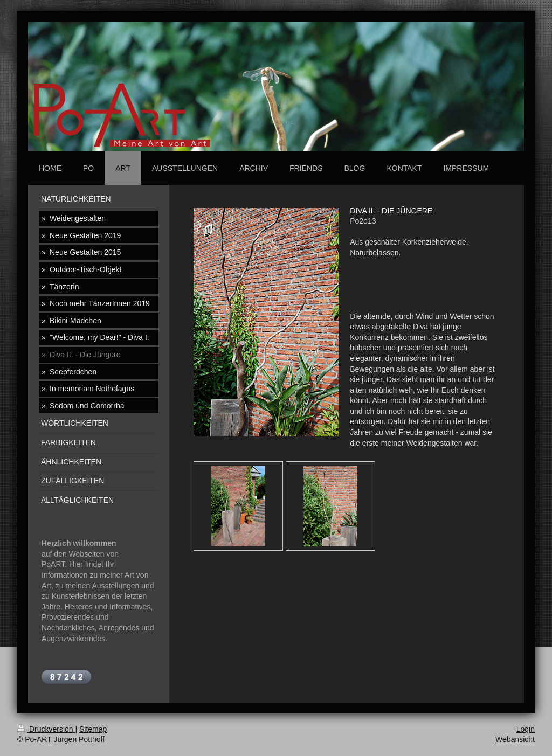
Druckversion (46, 729)
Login (526, 729)
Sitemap (93, 729)
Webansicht (515, 739)
